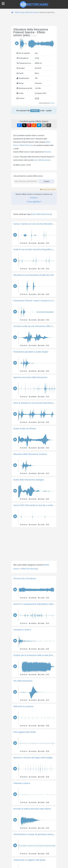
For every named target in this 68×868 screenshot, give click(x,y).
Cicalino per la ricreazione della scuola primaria (35, 713)
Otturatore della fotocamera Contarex (30, 511)
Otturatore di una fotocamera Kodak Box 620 (34, 332)
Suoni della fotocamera (42, 189)
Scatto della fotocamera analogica (29, 537)
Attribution (34, 226)
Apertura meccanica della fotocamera (30, 435)
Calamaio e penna (22, 840)
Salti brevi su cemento (23, 764)
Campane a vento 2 (22, 687)
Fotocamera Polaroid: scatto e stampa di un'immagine (38, 358)
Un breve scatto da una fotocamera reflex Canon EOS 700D (41, 383)
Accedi (35, 111)
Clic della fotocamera (23, 738)
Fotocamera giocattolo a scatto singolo (31, 409)
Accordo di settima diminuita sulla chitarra (32, 866)
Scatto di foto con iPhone (25, 486)
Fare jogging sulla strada (25, 789)
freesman (52, 103)
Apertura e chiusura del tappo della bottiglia (33, 815)
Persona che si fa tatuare (25, 636)
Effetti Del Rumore (27, 174)
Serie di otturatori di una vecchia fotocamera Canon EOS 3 (40, 460)
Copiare (46, 209)
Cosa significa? (34, 230)
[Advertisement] (34, 130)
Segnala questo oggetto (48, 218)
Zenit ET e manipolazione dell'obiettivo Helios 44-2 (36, 661)
